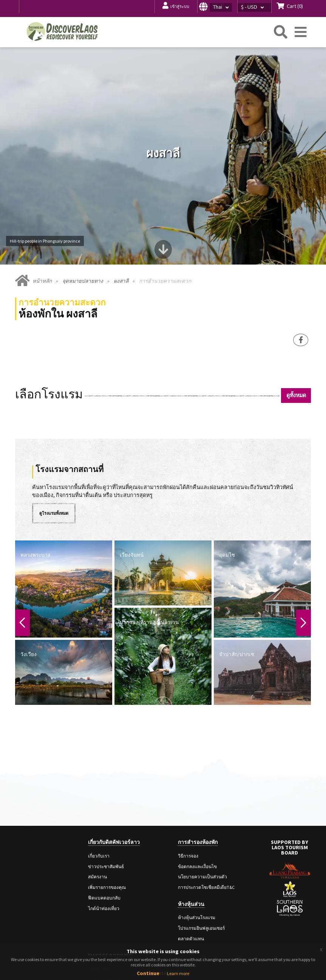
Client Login (99, 916)
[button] (217, 7)
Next (303, 570)
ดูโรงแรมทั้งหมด (54, 460)
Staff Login (98, 937)
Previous (23, 570)
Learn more (178, 973)
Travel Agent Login (106, 927)
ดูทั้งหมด (296, 342)
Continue (148, 973)
